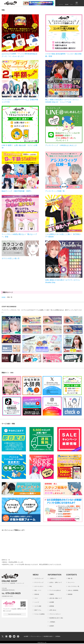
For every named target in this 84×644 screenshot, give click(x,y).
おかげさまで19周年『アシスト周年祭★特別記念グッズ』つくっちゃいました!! (20, 55)
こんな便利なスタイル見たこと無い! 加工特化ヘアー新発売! (63, 235)
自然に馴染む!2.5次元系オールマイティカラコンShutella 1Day (63, 281)
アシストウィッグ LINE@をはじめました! (61, 145)
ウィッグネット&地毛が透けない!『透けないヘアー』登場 (19, 235)
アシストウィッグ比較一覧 (55, 191)
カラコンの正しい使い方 (11, 258)
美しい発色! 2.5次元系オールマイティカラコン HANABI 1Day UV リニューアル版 (63, 101)
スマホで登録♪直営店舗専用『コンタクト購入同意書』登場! (63, 55)
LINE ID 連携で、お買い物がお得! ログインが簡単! (19, 147)
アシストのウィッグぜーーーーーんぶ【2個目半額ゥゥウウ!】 (20, 101)
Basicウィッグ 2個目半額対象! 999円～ (17, 191)
